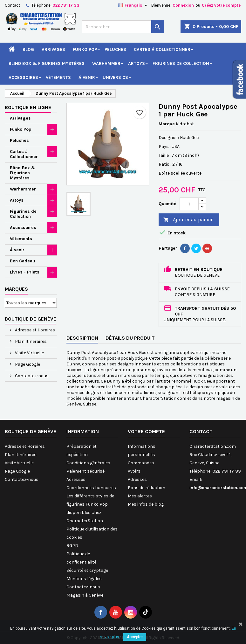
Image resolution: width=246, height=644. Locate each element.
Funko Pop (85, 49)
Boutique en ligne (28, 107)
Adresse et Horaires (34, 330)
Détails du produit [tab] (130, 338)
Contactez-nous (31, 376)
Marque (167, 124)
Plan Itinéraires (30, 341)
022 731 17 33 (66, 5)
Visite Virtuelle (29, 353)
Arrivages (53, 49)
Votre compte (146, 431)
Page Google (27, 364)
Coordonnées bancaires (91, 488)
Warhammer (106, 63)
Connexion (183, 5)
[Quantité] (189, 204)
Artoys (137, 63)
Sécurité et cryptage (87, 570)
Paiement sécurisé (85, 471)
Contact (12, 5)
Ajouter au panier (188, 220)
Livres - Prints (25, 272)
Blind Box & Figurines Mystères (47, 63)
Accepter (135, 637)
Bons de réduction (147, 488)
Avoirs (134, 471)
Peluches (115, 49)
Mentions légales (84, 579)
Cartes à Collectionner (162, 49)
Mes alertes (140, 496)
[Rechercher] (123, 27)
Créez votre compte (221, 5)
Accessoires (23, 77)
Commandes (141, 463)
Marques (16, 289)
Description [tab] (82, 338)
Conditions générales (88, 463)
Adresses (76, 479)
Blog (28, 49)
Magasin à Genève (85, 595)
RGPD (72, 546)
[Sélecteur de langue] (133, 5)
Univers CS (115, 77)
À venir (87, 77)
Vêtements (58, 77)
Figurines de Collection (181, 63)
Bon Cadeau (22, 261)
